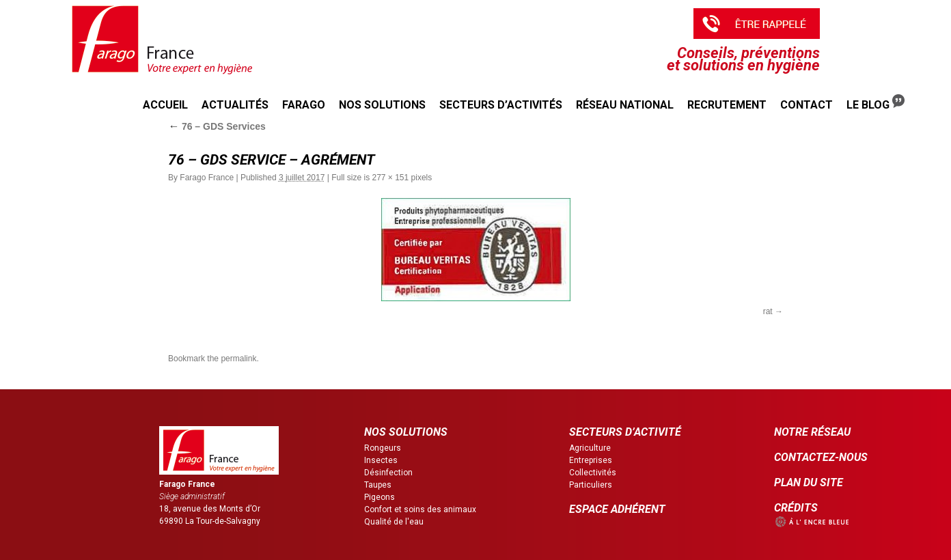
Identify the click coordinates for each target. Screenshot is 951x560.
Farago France (207, 178)
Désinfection (388, 473)
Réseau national (625, 105)
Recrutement (727, 105)
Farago (304, 105)
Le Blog (876, 103)
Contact (807, 105)
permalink (238, 359)
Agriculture (590, 448)
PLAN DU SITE (809, 482)
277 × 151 (390, 178)
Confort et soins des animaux (420, 509)
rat (768, 311)
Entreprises (591, 460)
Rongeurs (383, 448)
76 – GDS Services (217, 126)
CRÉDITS (796, 508)
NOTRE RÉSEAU (812, 432)
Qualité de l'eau (394, 522)
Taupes (378, 485)
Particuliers (591, 485)
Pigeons (380, 497)
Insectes (381, 460)
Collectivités (593, 473)
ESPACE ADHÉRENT (617, 509)
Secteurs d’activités (501, 105)
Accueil (165, 105)
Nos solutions (382, 105)
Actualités (235, 105)
